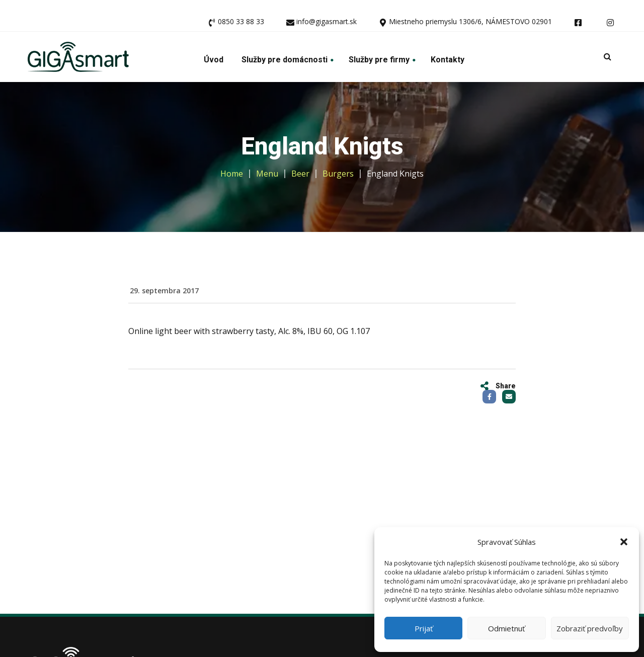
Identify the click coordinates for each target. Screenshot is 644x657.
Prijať (424, 628)
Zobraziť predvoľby (590, 628)
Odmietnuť (506, 628)
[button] (624, 542)
